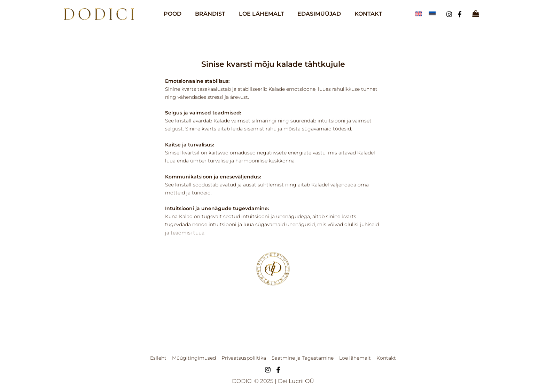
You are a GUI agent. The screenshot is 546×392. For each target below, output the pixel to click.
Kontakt (384, 358)
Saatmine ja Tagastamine (302, 358)
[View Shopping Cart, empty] (476, 14)
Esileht (160, 358)
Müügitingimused (195, 358)
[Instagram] (449, 14)
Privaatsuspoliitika (244, 358)
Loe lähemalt (354, 358)
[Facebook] (460, 14)
